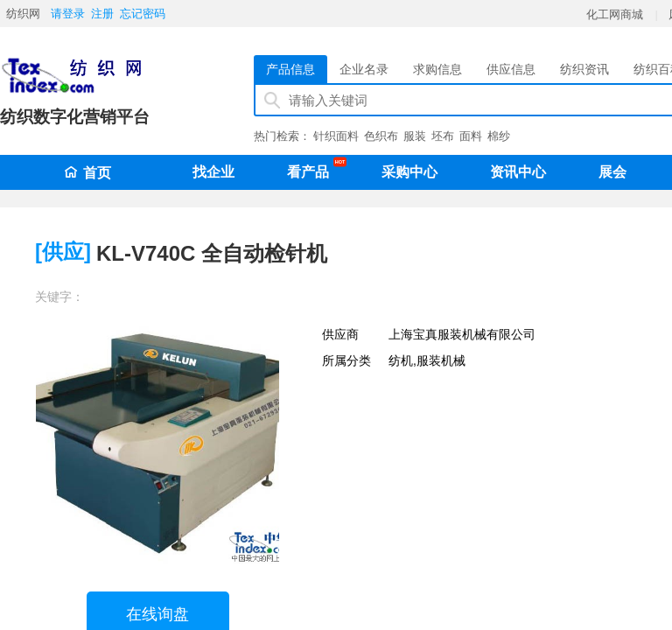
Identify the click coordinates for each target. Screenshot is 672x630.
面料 (471, 136)
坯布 (443, 136)
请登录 (68, 14)
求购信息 (437, 69)
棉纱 (499, 136)
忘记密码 (143, 14)
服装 (415, 136)
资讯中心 (518, 172)
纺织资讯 (584, 69)
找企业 (213, 172)
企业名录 (364, 69)
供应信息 (511, 69)
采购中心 (409, 172)
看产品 (312, 169)
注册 (102, 14)
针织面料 (336, 136)
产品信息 (290, 69)
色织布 (381, 136)
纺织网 (23, 14)
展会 (612, 172)
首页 (87, 173)
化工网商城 (615, 14)
